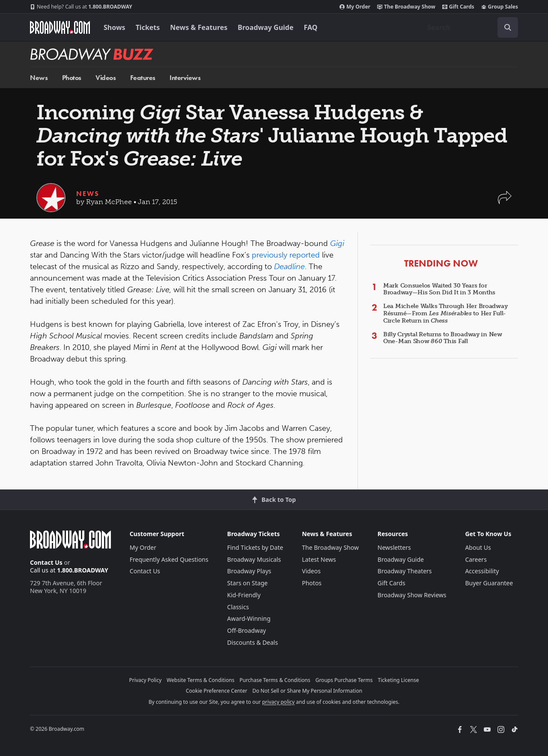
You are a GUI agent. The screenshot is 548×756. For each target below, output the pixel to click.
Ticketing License (399, 680)
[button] (505, 202)
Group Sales (500, 7)
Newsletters (394, 547)
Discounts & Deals (253, 642)
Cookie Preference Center (217, 691)
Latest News (319, 559)
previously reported (286, 255)
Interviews (185, 78)
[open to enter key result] (508, 27)
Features (143, 78)
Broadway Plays (249, 571)
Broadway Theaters (405, 571)
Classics (238, 607)
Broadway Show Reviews (412, 595)
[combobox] (469, 27)
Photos (72, 78)
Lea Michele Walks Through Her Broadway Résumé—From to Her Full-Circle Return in (445, 313)
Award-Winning (249, 618)
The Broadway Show (406, 7)
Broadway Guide (265, 27)
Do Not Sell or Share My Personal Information (307, 691)
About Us (478, 547)
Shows (115, 27)
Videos (106, 78)
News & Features (199, 27)
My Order (355, 7)
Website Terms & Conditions (200, 680)
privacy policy (278, 702)
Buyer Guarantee (489, 583)
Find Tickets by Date (255, 547)
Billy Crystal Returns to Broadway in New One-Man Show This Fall (443, 338)
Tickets (148, 27)
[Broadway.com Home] (60, 27)
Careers (476, 559)
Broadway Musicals (254, 559)
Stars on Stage (248, 583)
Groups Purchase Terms (344, 680)
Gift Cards (458, 7)
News (39, 78)
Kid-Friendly (244, 595)
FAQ (311, 27)
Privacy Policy (146, 680)
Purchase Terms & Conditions (275, 680)
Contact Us (46, 562)
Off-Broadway (247, 630)
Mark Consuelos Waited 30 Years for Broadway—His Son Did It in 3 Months (439, 289)
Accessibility (482, 571)
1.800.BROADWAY (81, 7)
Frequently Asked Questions (169, 559)
